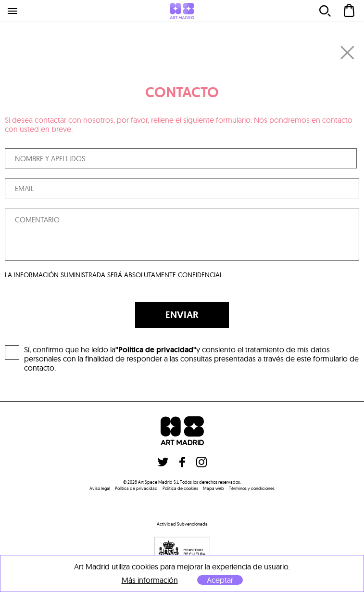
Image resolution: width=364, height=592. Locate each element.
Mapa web (213, 488)
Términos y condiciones (252, 488)
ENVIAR (182, 315)
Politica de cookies (180, 488)
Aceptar (220, 580)
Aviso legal (100, 488)
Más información (150, 580)
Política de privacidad (136, 488)
